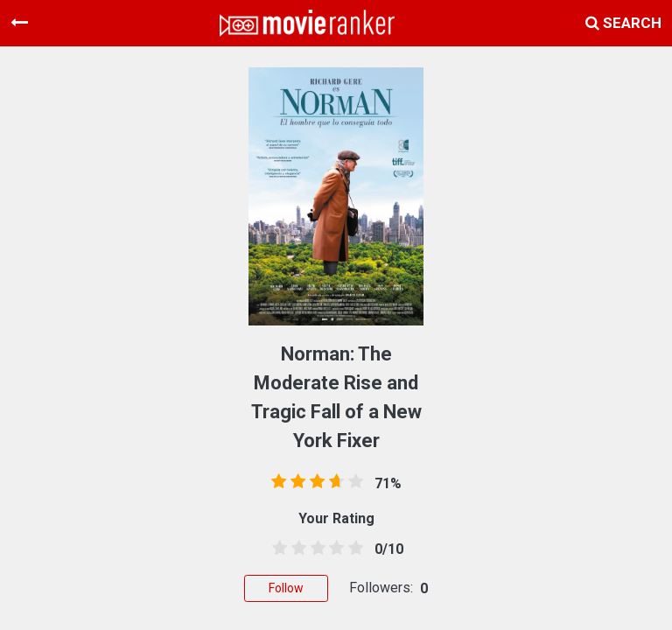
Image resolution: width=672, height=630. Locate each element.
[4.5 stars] (353, 549)
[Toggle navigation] (19, 23)
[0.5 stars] (276, 549)
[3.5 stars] (333, 549)
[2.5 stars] (315, 549)
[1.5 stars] (296, 549)
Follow (286, 588)
